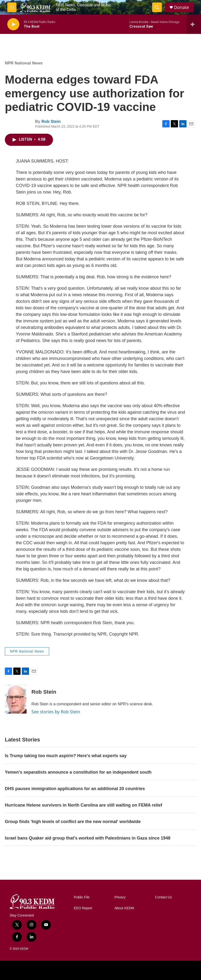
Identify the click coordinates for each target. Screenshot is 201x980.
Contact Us (163, 897)
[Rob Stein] (16, 699)
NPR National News (24, 63)
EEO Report (83, 908)
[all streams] (194, 24)
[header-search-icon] (157, 7)
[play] (13, 24)
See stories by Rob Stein (56, 712)
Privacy (120, 897)
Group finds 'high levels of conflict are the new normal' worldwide (73, 822)
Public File (82, 897)
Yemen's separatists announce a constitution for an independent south (78, 772)
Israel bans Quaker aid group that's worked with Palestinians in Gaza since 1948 (88, 838)
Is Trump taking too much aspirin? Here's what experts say (66, 756)
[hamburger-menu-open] (12, 7)
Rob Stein (51, 121)
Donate (181, 7)
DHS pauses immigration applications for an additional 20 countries (75, 789)
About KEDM (124, 908)
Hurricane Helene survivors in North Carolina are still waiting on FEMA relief (84, 805)
